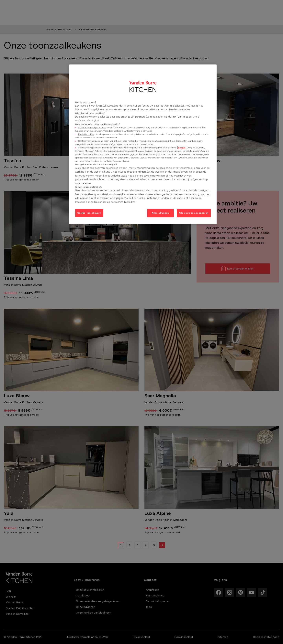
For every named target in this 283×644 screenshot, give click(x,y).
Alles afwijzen (160, 213)
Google (182, 148)
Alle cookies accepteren (194, 213)
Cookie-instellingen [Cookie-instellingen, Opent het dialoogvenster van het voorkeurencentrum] (89, 213)
